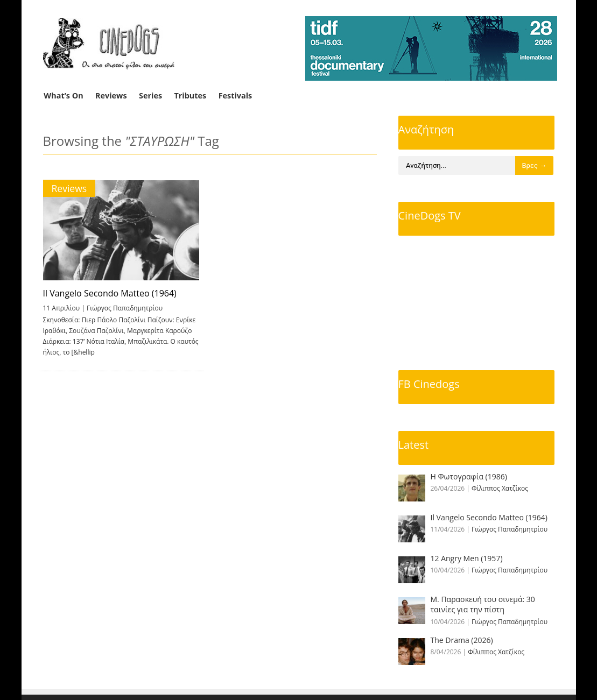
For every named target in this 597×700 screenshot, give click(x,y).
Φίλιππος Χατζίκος (500, 488)
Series (150, 96)
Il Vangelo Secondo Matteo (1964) (110, 293)
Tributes (190, 96)
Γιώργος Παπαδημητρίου (125, 308)
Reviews (111, 96)
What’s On (63, 96)
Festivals (236, 96)
